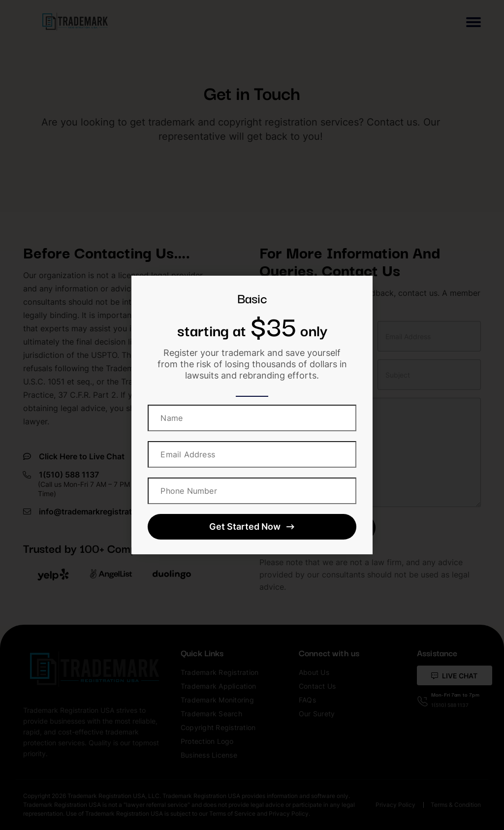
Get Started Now (252, 527)
